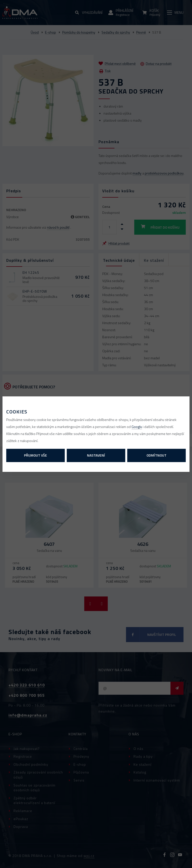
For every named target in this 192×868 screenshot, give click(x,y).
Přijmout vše (35, 455)
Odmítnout (156, 455)
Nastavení (96, 455)
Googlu (137, 427)
